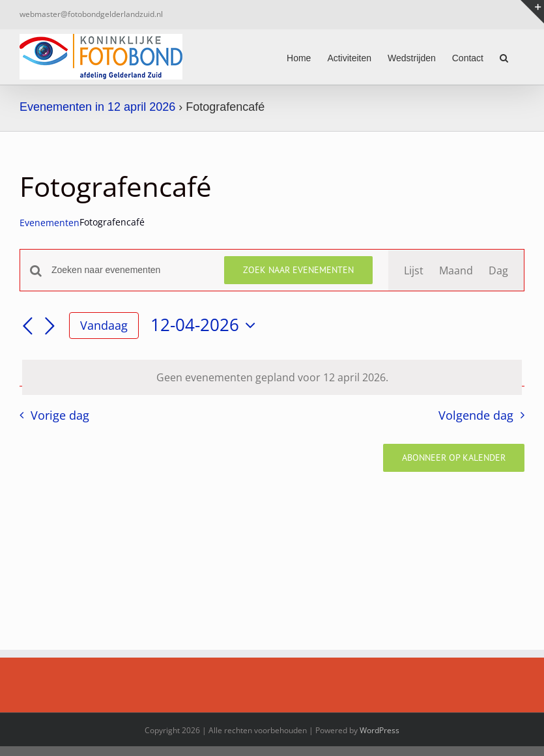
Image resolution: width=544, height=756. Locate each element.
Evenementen (50, 223)
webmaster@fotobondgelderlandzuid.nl (91, 14)
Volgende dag (476, 415)
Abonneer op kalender (454, 458)
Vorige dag (60, 415)
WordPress (379, 730)
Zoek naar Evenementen (298, 270)
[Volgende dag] (50, 327)
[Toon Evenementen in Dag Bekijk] (498, 270)
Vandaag (104, 325)
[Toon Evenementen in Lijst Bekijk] (414, 270)
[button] (504, 57)
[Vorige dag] (27, 327)
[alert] (272, 377)
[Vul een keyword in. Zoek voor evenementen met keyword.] (130, 270)
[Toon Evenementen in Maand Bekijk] (456, 270)
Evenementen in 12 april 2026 (97, 107)
